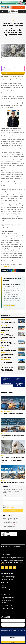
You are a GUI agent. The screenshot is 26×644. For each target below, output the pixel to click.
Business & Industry (6, 319)
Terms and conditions (18, 506)
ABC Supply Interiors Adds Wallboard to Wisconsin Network (8, 369)
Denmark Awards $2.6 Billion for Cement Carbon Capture (8, 356)
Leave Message (7, 528)
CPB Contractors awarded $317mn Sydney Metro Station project (7, 382)
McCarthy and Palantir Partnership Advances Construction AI (8, 322)
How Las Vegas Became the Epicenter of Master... (9, 350)
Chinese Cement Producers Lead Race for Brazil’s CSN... (9, 344)
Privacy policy (10, 507)
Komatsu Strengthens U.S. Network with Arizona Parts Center (8, 362)
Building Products (6, 341)
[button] (2, 12)
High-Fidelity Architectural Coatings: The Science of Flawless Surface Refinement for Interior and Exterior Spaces (13, 460)
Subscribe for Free (10, 305)
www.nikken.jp (6, 266)
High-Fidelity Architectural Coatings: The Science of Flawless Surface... (9, 336)
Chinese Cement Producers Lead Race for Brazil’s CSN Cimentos (13, 483)
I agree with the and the (13, 507)
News (13, 21)
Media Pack (12, 525)
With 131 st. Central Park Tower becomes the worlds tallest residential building (19, 383)
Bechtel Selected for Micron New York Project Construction (9, 329)
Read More (4, 564)
